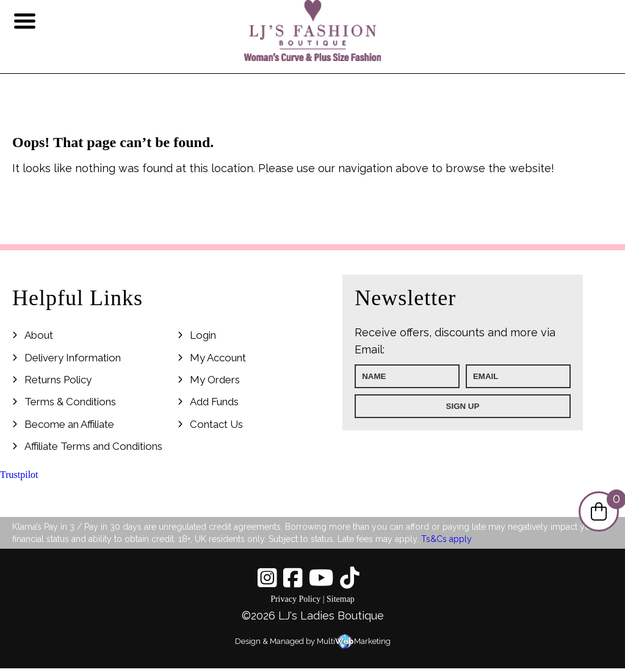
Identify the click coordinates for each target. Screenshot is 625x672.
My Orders (215, 380)
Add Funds (214, 402)
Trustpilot (19, 475)
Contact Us (216, 424)
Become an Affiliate (69, 424)
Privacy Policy (295, 599)
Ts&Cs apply (446, 539)
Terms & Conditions (70, 402)
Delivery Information (73, 358)
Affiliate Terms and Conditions (93, 446)
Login (203, 335)
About (39, 335)
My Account (218, 358)
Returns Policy (58, 380)
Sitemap (341, 599)
